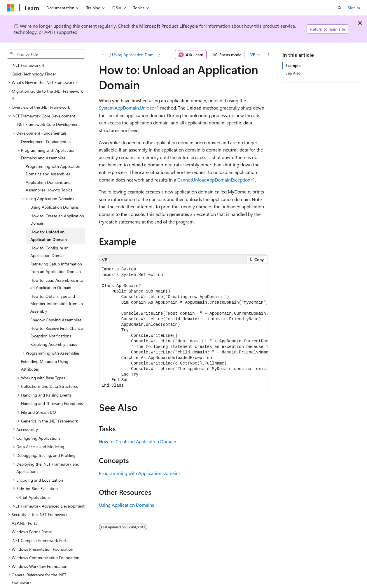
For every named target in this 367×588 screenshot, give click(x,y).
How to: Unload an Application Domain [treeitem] (49, 215)
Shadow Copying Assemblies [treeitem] (56, 299)
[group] (184, 328)
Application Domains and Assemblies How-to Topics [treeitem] (49, 165)
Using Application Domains (135, 55)
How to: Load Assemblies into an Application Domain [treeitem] (57, 263)
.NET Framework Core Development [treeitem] (48, 103)
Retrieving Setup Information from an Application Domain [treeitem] (56, 247)
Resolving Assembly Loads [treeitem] (54, 323)
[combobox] (46, 54)
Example (293, 65)
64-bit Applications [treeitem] (33, 476)
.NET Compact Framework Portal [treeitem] (41, 519)
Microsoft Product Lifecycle (169, 26)
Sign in (354, 8)
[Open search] (340, 8)
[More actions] (269, 55)
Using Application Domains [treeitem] (55, 186)
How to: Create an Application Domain (138, 441)
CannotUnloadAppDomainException (214, 180)
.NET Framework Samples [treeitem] (34, 579)
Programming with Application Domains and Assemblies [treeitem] (53, 149)
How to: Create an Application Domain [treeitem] (57, 199)
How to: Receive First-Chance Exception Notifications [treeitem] (57, 311)
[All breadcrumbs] (104, 55)
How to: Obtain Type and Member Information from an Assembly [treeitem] (57, 283)
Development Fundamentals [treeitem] (46, 120)
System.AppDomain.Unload (127, 108)
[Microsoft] (11, 8)
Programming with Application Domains (140, 473)
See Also (293, 73)
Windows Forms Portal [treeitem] (32, 511)
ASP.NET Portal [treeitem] (25, 502)
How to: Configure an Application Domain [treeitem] (49, 231)
